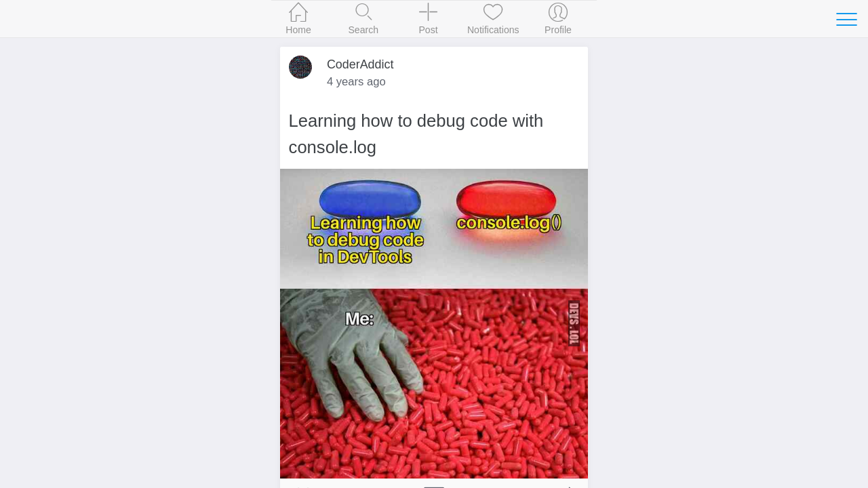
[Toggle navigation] (846, 19)
